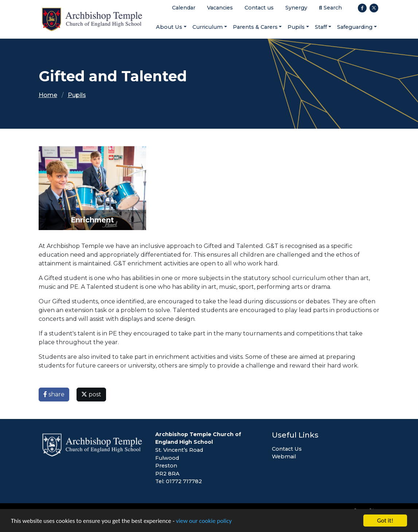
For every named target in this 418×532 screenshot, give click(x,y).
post (91, 394)
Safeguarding (355, 27)
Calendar (184, 8)
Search (330, 8)
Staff (321, 27)
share (54, 394)
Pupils (296, 27)
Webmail (284, 457)
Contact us (259, 8)
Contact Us (287, 449)
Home (48, 95)
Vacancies (220, 8)
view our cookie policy (204, 521)
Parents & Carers (255, 27)
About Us (169, 27)
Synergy (296, 8)
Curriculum (208, 27)
